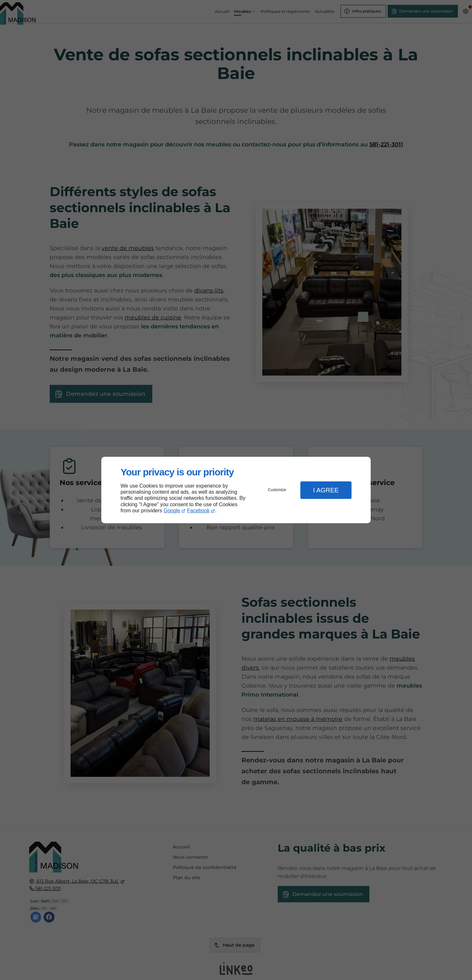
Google (172, 511)
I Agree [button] (326, 490)
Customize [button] (277, 490)
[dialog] (236, 490)
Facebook (198, 511)
